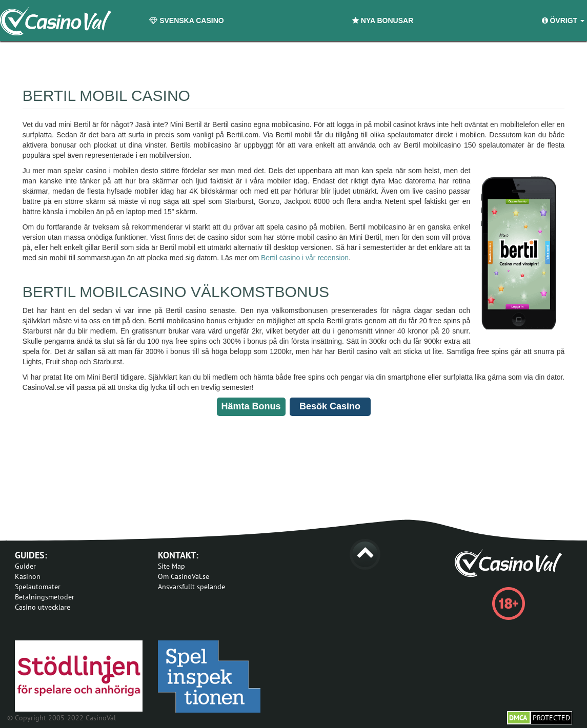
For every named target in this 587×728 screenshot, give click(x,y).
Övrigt (563, 20)
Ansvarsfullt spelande (191, 587)
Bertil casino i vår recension (305, 258)
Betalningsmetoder (45, 597)
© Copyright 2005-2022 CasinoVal (62, 718)
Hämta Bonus (251, 406)
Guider (25, 566)
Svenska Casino (186, 20)
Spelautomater (38, 587)
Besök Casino (330, 406)
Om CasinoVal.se (184, 576)
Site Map (171, 566)
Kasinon (28, 576)
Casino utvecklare (43, 607)
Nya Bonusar (383, 20)
